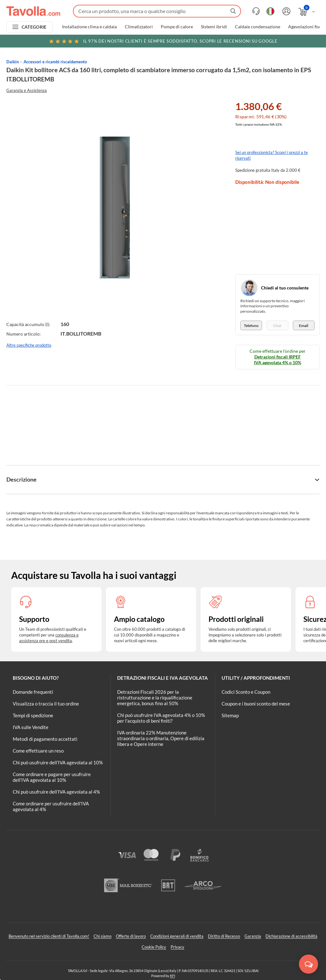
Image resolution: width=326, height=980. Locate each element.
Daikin (13, 62)
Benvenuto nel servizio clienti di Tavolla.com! (49, 936)
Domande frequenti (33, 692)
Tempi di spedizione (33, 715)
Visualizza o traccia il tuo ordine (46, 704)
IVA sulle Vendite (31, 727)
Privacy (177, 947)
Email (304, 326)
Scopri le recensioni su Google (163, 41)
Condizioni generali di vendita (177, 936)
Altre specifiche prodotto (29, 345)
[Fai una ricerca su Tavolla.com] (157, 11)
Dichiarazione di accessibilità (291, 936)
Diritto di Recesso (224, 936)
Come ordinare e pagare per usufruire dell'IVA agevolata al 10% (52, 777)
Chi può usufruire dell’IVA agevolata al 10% (58, 762)
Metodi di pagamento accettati (45, 739)
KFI (173, 976)
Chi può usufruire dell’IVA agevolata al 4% (56, 792)
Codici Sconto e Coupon (246, 692)
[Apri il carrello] (307, 12)
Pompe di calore (177, 27)
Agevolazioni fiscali (307, 27)
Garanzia (253, 936)
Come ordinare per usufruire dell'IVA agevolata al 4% (51, 806)
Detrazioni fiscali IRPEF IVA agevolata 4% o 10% (278, 360)
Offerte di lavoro (131, 936)
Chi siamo (103, 936)
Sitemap (230, 715)
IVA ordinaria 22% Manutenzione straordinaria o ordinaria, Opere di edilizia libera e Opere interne (161, 738)
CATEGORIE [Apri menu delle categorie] (34, 27)
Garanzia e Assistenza (27, 90)
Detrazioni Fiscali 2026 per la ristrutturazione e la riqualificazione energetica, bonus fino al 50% (155, 698)
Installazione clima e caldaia (89, 27)
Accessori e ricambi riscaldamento (55, 62)
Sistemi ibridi (214, 27)
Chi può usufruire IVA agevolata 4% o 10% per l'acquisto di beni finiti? (161, 718)
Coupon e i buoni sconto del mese (256, 704)
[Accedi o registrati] (286, 11)
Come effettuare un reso (38, 751)
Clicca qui (280, 42)
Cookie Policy (154, 947)
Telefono (251, 326)
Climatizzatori (139, 27)
